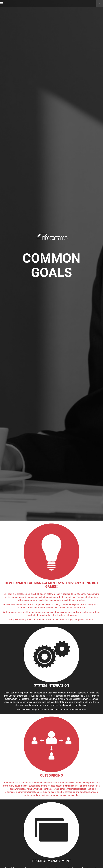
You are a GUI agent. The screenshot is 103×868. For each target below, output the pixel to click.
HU (100, 3)
